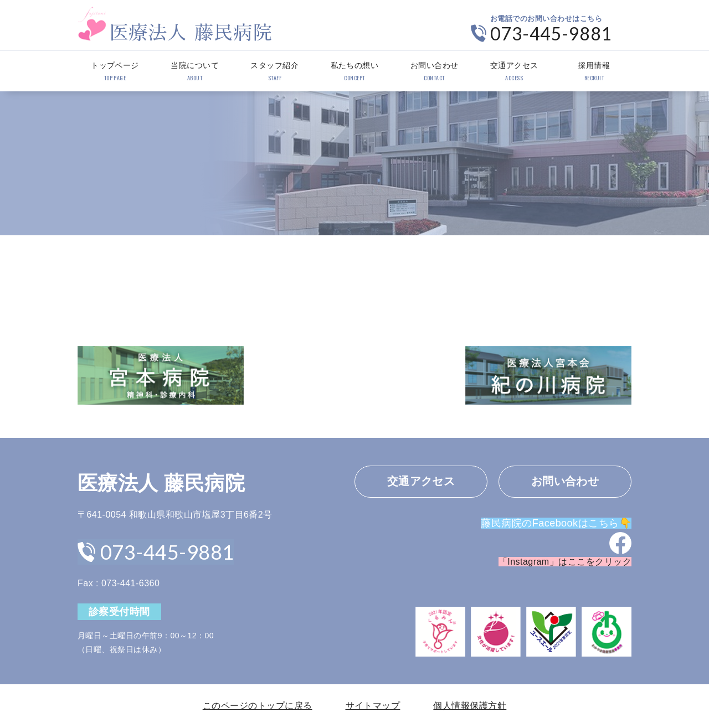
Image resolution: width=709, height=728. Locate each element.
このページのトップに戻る (258, 706)
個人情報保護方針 (470, 706)
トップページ (115, 72)
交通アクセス (514, 72)
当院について (195, 72)
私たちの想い (354, 72)
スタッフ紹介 (274, 72)
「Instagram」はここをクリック (565, 562)
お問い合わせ (435, 72)
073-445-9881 (551, 33)
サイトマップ (373, 706)
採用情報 (594, 72)
